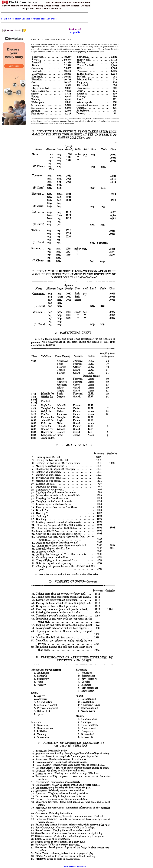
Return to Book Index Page (75, 866)
